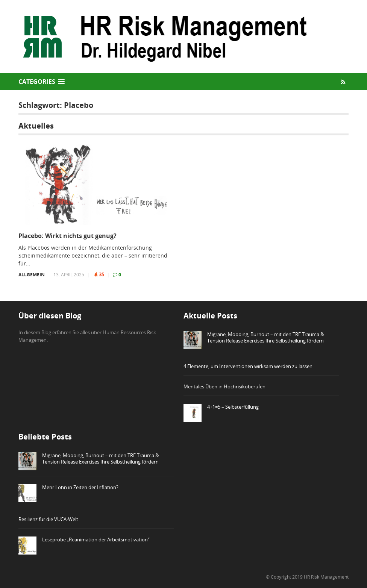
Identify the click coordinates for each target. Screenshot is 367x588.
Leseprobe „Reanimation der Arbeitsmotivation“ (96, 540)
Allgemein (32, 275)
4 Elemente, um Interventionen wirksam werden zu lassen (248, 366)
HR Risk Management (326, 577)
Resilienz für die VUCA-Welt (48, 519)
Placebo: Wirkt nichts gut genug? (67, 236)
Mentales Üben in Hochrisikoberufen (224, 386)
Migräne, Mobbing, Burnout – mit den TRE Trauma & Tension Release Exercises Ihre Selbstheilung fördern (265, 337)
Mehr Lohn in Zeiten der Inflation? (80, 487)
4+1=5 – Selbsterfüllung (233, 407)
